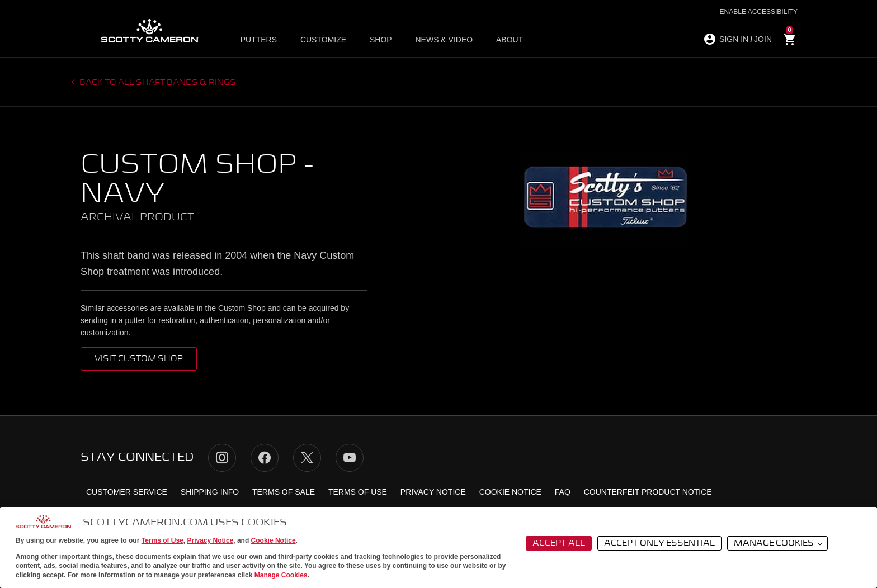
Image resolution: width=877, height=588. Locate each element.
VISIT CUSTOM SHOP (139, 359)
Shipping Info (210, 492)
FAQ (563, 492)
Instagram (222, 458)
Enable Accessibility (759, 12)
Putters (259, 40)
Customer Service (127, 492)
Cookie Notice (274, 540)
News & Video (442, 40)
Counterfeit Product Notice (648, 492)
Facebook (265, 458)
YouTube (350, 458)
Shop (380, 40)
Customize (323, 40)
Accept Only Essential (659, 543)
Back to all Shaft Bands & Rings (157, 83)
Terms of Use (162, 540)
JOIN (763, 39)
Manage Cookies (281, 575)
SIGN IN (734, 39)
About (506, 40)
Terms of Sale (284, 492)
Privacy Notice (211, 540)
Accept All (559, 543)
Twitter (307, 458)
